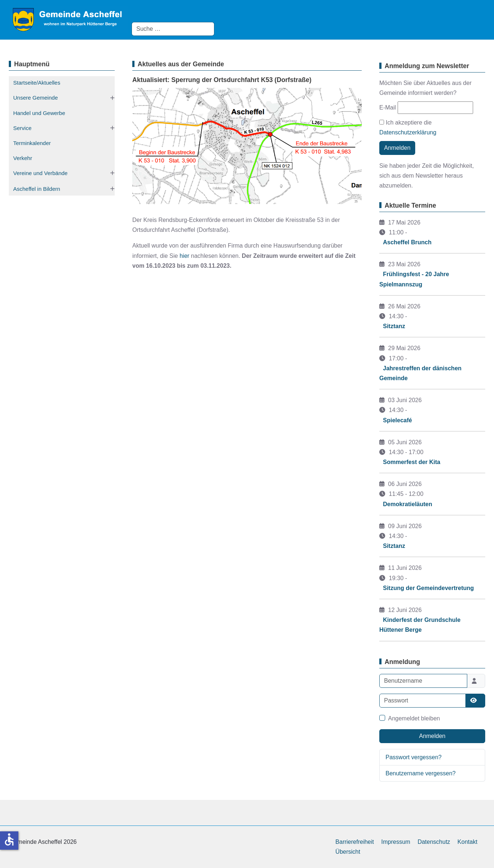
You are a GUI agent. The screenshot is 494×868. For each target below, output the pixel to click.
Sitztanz (394, 326)
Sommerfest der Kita (412, 462)
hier (185, 256)
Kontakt (467, 842)
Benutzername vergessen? (421, 773)
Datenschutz (434, 842)
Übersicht (348, 852)
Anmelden (397, 148)
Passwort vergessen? (414, 757)
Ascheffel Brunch (407, 242)
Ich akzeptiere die (408, 127)
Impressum (396, 842)
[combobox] (173, 29)
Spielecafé (397, 420)
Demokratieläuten (408, 504)
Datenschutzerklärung (408, 132)
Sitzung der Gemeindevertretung (428, 588)
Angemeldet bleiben (414, 718)
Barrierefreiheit (355, 842)
